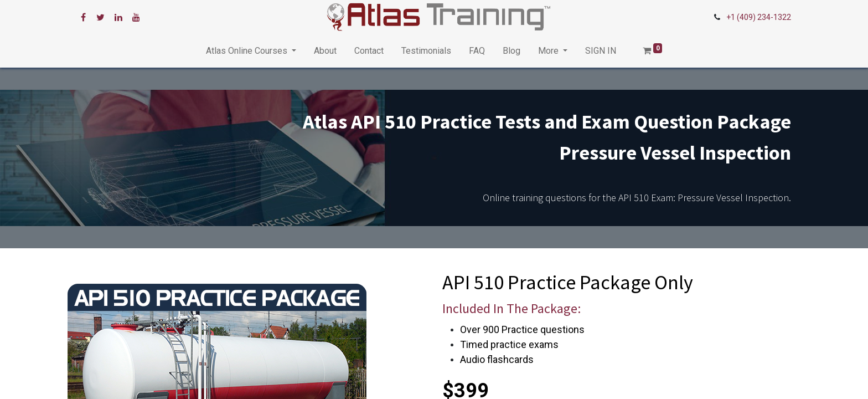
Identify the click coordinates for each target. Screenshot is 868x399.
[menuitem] (325, 51)
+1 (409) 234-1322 (759, 17)
